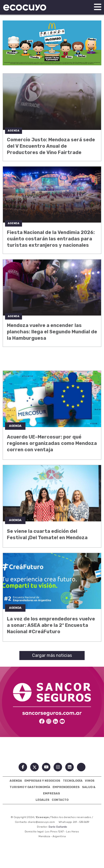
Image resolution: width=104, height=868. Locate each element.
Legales (42, 800)
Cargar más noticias (52, 655)
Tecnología (73, 781)
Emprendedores (66, 787)
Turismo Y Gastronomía (30, 787)
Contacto (60, 800)
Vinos (90, 781)
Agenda (16, 781)
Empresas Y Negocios (42, 781)
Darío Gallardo (58, 827)
